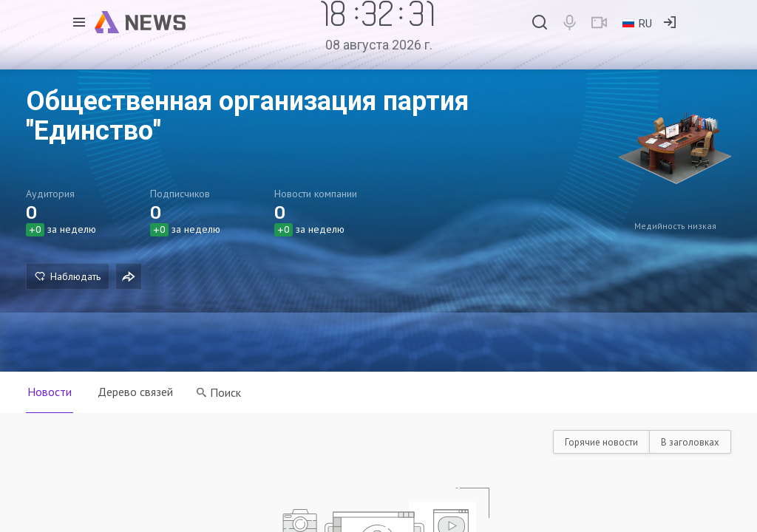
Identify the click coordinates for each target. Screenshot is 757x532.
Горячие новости (601, 442)
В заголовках (690, 442)
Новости (50, 392)
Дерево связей (136, 392)
